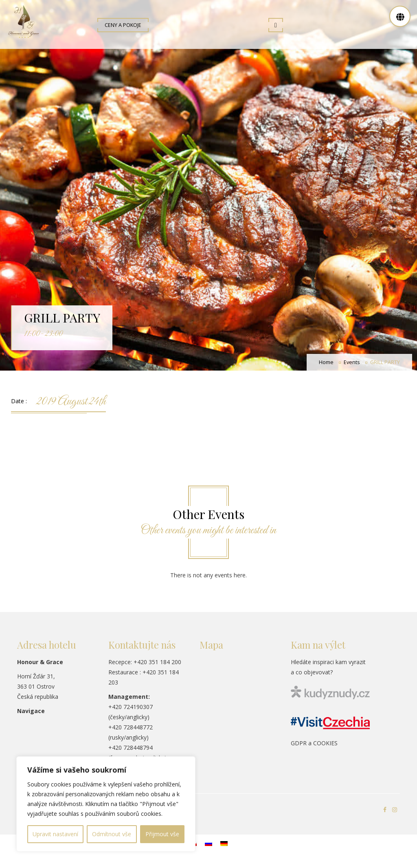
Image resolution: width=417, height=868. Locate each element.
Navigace (31, 715)
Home (326, 367)
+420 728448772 (131, 732)
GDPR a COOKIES (314, 748)
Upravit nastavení (55, 834)
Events (352, 367)
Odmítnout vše (112, 834)
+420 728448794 (131, 752)
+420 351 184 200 (157, 666)
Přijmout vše (162, 834)
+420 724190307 (131, 711)
